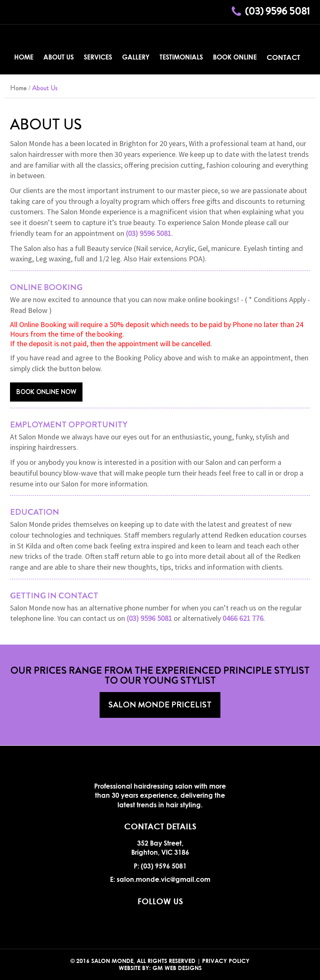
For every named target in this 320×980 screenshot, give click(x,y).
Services (98, 57)
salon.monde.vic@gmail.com (164, 879)
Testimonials (181, 57)
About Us (59, 57)
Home (24, 57)
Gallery (136, 57)
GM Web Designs (177, 968)
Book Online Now (46, 392)
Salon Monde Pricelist (160, 705)
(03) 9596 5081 (277, 11)
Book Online (235, 57)
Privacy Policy (226, 961)
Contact (283, 57)
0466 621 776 (243, 618)
